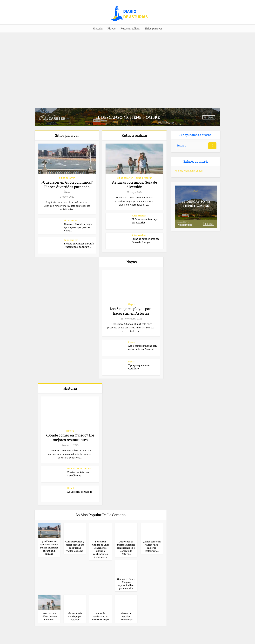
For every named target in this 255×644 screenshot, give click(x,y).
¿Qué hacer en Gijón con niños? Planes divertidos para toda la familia (49, 548)
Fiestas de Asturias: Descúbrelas (78, 474)
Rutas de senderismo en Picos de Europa (145, 240)
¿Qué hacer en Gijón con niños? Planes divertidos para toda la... (67, 187)
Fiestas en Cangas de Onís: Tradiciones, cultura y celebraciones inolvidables (101, 549)
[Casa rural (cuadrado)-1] (196, 206)
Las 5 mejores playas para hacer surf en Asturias (131, 311)
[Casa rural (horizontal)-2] (127, 117)
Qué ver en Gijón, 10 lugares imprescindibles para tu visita (126, 584)
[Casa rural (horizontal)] (127, 639)
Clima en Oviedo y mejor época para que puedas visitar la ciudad (75, 546)
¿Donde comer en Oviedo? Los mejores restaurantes (70, 437)
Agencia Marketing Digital (189, 171)
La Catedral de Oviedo (80, 492)
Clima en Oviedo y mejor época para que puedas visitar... (78, 227)
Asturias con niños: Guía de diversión (134, 185)
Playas (112, 28)
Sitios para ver (154, 28)
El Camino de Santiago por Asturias (144, 221)
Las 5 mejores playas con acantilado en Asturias (143, 347)
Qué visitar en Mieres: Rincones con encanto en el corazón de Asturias (126, 548)
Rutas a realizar (130, 28)
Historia (98, 28)
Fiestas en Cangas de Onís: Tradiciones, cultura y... (79, 245)
